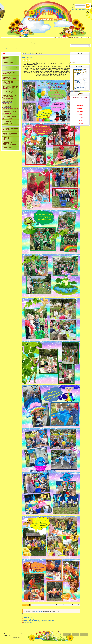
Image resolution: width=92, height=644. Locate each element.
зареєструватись (38, 611)
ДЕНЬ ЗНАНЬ (28, 617)
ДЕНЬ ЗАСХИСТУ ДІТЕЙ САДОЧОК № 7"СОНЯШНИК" (39, 621)
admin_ (63, 605)
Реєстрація (75, 9)
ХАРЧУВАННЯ (28, 623)
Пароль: (73, 7)
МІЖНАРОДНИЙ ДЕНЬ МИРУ (32, 619)
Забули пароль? (82, 9)
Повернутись (26, 605)
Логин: (73, 5)
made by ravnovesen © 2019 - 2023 (12, 638)
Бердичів (73, 62)
